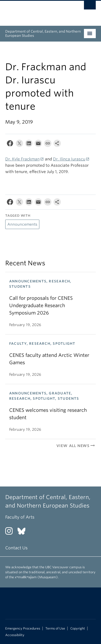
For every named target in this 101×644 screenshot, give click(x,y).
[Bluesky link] (23, 533)
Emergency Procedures (23, 628)
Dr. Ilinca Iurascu (69, 159)
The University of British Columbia (37, 11)
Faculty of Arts (20, 517)
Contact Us (16, 548)
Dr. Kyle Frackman (22, 159)
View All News (76, 446)
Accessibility (15, 635)
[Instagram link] (11, 533)
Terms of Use (55, 628)
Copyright (78, 628)
